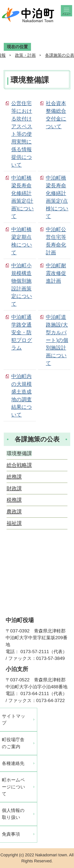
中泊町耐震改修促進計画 (56, 273)
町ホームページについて (14, 787)
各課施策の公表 (37, 439)
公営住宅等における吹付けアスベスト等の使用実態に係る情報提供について (22, 134)
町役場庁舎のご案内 (13, 743)
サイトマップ (14, 720)
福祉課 (14, 523)
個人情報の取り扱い (13, 814)
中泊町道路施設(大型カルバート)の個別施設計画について (57, 340)
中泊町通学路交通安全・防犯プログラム (22, 332)
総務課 (14, 477)
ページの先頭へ (65, 553)
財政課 (14, 488)
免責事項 (11, 834)
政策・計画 (25, 55)
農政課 (14, 512)
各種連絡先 (13, 763)
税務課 (14, 500)
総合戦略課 (19, 465)
